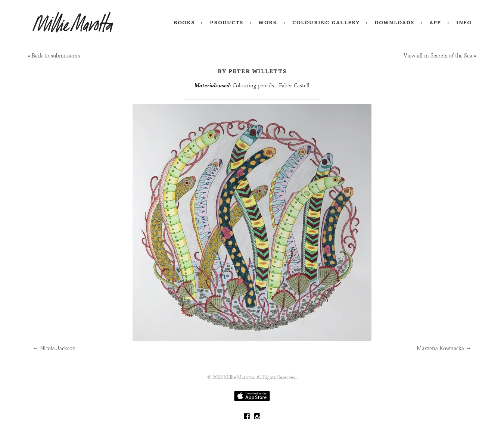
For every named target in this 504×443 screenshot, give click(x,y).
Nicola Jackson (54, 348)
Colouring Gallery (326, 22)
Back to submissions (56, 56)
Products (227, 22)
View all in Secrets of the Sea (438, 56)
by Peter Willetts (252, 71)
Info (464, 22)
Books (184, 22)
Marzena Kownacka (444, 348)
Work (268, 22)
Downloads (394, 22)
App (435, 22)
